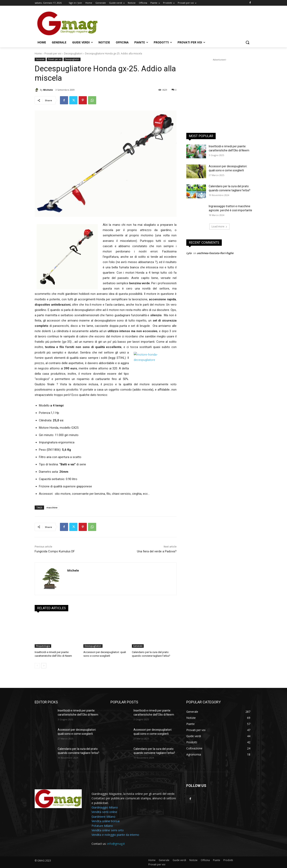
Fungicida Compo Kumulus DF (55, 551)
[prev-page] (37, 666)
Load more (219, 226)
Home (38, 53)
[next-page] (44, 666)
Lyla (189, 253)
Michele (48, 90)
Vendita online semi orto (108, 830)
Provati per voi (53, 53)
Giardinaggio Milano (105, 807)
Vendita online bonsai (106, 821)
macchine (52, 507)
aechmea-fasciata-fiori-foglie (215, 253)
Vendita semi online (104, 812)
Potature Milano (102, 826)
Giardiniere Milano (103, 817)
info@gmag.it (116, 844)
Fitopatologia (43, 646)
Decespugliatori (73, 53)
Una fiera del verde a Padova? (157, 551)
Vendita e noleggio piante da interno (115, 835)
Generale (40, 59)
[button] (247, 42)
